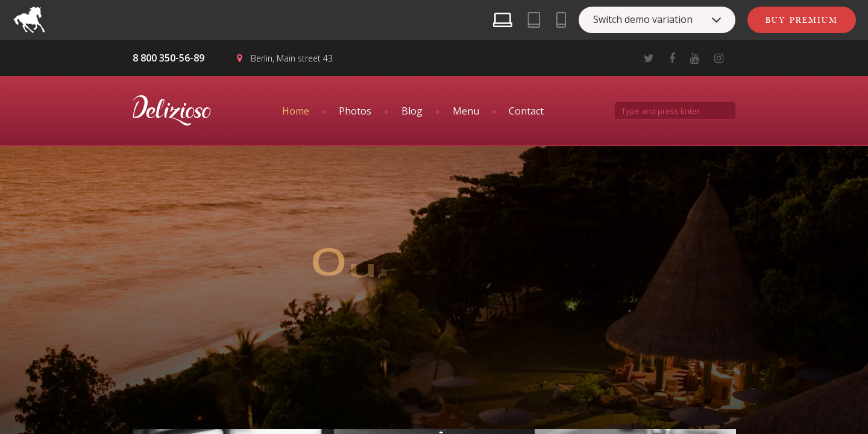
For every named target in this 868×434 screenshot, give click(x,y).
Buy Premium (802, 20)
